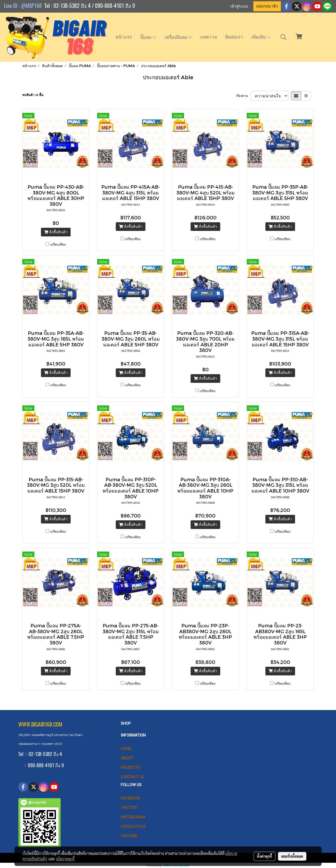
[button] (283, 37)
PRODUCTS (130, 768)
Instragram (133, 817)
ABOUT (127, 758)
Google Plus (133, 827)
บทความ (209, 37)
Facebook (130, 798)
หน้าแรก (124, 37)
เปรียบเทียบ (58, 245)
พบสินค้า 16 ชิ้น (33, 95)
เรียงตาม (243, 96)
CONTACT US (132, 777)
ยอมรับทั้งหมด (292, 856)
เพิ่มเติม (261, 37)
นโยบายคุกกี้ (65, 859)
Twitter (129, 808)
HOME (126, 749)
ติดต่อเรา (234, 37)
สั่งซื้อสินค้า (56, 232)
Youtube (129, 836)
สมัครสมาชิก (267, 6)
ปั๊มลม (148, 37)
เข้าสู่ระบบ (239, 6)
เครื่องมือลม (178, 37)
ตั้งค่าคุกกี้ (264, 856)
